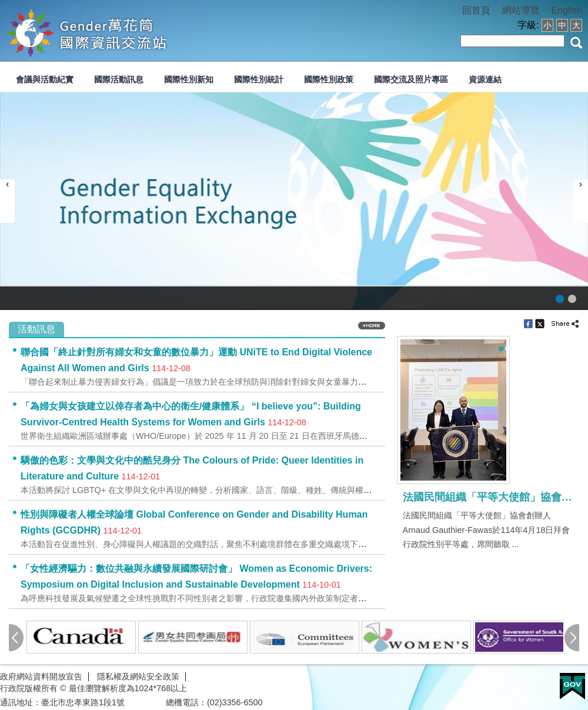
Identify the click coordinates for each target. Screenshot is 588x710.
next (572, 638)
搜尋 (576, 43)
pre (16, 638)
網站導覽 (521, 10)
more (372, 326)
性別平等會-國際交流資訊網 (123, 32)
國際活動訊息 (119, 79)
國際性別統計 (259, 79)
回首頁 (476, 10)
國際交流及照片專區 (411, 79)
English (567, 10)
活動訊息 (36, 329)
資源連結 (485, 79)
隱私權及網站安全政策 (138, 676)
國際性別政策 (329, 79)
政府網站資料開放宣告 (41, 676)
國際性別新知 (189, 79)
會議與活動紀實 (45, 79)
